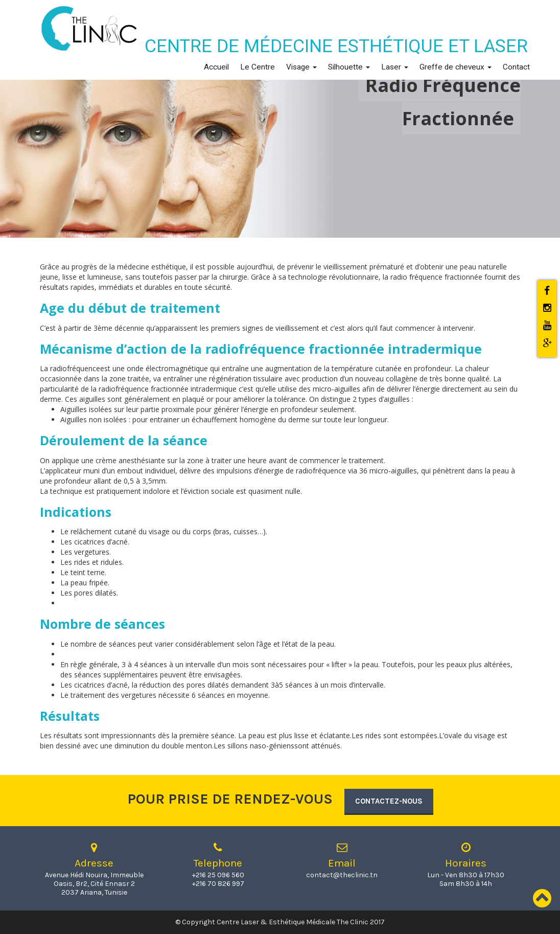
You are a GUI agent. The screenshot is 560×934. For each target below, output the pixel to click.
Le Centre (258, 67)
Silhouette (349, 67)
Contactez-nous (389, 801)
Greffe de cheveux (456, 67)
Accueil (216, 67)
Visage (301, 67)
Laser (395, 67)
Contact (516, 67)
